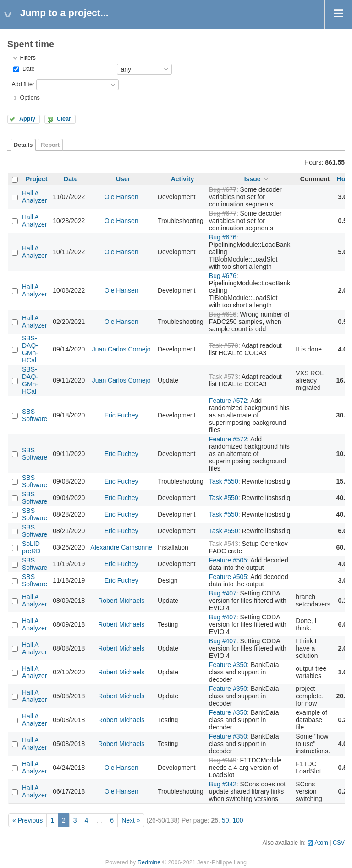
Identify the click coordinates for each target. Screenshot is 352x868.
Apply (27, 119)
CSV (339, 843)
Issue (253, 179)
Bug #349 (223, 760)
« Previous (27, 820)
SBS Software (35, 415)
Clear (64, 119)
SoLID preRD (31, 547)
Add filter (23, 84)
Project (36, 179)
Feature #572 (228, 401)
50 (225, 820)
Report (50, 145)
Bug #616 (223, 314)
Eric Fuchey (121, 415)
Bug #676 (223, 237)
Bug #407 (223, 593)
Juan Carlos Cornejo (121, 349)
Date (27, 69)
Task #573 (224, 345)
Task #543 (224, 544)
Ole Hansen (121, 197)
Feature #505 (228, 560)
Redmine (149, 862)
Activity (183, 179)
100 (238, 820)
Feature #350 (228, 665)
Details (23, 145)
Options (30, 98)
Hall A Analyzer (34, 197)
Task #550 (224, 481)
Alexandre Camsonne (121, 547)
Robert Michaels (121, 601)
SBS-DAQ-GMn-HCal (30, 349)
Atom (321, 843)
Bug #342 (223, 784)
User (123, 179)
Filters (27, 58)
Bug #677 (223, 189)
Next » (131, 820)
